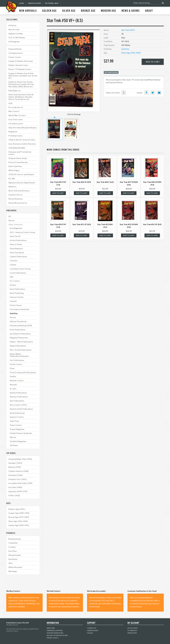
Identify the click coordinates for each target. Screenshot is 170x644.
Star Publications (17, 401)
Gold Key (14, 313)
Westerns (12, 187)
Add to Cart (153, 62)
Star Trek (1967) (128, 30)
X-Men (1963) (14, 495)
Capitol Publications (18, 256)
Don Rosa (12, 551)
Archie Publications (18, 240)
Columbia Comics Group (20, 269)
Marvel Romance (16, 199)
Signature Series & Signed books (22, 183)
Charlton (14, 261)
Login (21, 3)
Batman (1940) (15, 467)
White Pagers (14, 170)
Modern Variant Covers (18, 65)
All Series (12, 25)
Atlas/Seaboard (16, 248)
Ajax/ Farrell (15, 236)
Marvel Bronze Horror (18, 203)
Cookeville (13, 543)
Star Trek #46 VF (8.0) (82, 182)
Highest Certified (16, 34)
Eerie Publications (17, 289)
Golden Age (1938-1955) (19, 525)
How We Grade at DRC (55, 633)
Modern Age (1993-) (17, 509)
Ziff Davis (14, 445)
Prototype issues (15, 136)
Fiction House (16, 305)
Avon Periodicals (17, 253)
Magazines (13, 132)
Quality (13, 376)
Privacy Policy (53, 638)
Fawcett (13, 301)
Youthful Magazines (18, 441)
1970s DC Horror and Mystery (21, 174)
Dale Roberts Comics (11, 7)
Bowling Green (15, 539)
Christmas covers (16, 124)
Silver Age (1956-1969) (18, 521)
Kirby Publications (18, 330)
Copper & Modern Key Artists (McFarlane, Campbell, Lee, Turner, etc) (23, 76)
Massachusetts (15, 555)
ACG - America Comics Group (22, 232)
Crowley (12, 547)
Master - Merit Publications (21, 342)
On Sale (90, 633)
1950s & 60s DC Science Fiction (22, 140)
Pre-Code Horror (16, 107)
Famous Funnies (17, 297)
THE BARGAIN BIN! (17, 148)
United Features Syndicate (21, 433)
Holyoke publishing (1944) (21, 325)
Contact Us (92, 628)
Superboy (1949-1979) (18, 491)
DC (10, 216)
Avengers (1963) (15, 463)
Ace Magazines (16, 228)
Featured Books (15, 49)
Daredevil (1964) (15, 475)
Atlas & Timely (16, 244)
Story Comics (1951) (18, 405)
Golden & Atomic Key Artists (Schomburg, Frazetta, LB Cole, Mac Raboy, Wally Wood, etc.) (21, 84)
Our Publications (17, 360)
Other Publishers (16, 224)
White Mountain (15, 567)
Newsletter (132, 633)
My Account (132, 628)
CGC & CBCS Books (17, 37)
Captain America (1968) (18, 471)
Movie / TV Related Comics (20, 69)
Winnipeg (12, 571)
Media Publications (18, 346)
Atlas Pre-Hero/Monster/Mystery (23, 128)
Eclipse (13, 285)
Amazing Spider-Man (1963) (20, 459)
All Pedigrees (14, 42)
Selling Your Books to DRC (57, 635)
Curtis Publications (18, 273)
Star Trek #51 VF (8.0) (82, 224)
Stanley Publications (18, 393)
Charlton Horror (15, 195)
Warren (13, 437)
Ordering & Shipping (55, 630)
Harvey (13, 317)
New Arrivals (28, 11)
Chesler (13, 265)
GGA (10, 103)
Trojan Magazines (17, 429)
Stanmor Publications (19, 397)
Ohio (11, 563)
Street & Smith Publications (21, 409)
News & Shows (131, 11)
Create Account (34, 3)
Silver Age (69, 11)
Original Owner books (18, 158)
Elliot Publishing (17, 293)
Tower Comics (16, 425)
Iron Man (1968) (15, 487)
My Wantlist (132, 630)
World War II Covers (17, 115)
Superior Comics (17, 417)
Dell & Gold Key (15, 166)
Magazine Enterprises (19, 338)
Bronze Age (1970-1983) (19, 517)
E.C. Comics (15, 281)
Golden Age (49, 11)
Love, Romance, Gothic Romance (22, 144)
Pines (12, 368)
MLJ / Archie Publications (21, 350)
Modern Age (108, 11)
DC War (12, 178)
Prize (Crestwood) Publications (23, 372)
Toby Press (14, 421)
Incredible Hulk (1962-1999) (20, 483)
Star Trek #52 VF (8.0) (152, 224)
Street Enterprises (17, 413)
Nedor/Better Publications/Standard (19, 355)
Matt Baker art (15, 91)
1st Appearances (15, 53)
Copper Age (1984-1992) (19, 513)
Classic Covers (15, 57)
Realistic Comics (17, 380)
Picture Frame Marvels (18, 162)
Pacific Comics (16, 364)
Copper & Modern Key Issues (21, 61)
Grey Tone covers (16, 119)
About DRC (51, 628)
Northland (13, 559)
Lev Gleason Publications (20, 334)
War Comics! (14, 111)
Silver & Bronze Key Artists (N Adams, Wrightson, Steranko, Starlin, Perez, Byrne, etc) (21, 97)
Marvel (11, 220)
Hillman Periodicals (18, 321)
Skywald (13, 385)
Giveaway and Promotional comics (20, 153)
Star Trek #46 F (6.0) (105, 182)
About (149, 11)
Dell (12, 277)
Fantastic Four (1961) (17, 479)
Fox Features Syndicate (19, 309)
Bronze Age (88, 11)
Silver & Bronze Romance (19, 191)
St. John (13, 389)
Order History (93, 630)
